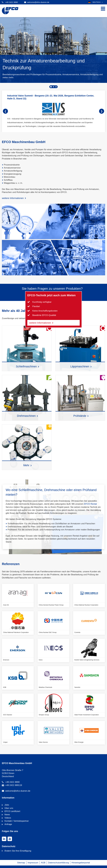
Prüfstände (80, 416)
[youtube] (10, 839)
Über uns (9, 808)
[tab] (51, 87)
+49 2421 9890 (12, 2)
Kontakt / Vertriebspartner (16, 821)
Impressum (33, 863)
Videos (7, 818)
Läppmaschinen (80, 367)
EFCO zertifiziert (12, 811)
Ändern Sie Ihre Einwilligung (18, 851)
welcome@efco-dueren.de (38, 2)
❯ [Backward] (102, 111)
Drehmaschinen (26, 416)
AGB (43, 863)
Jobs (6, 805)
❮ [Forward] (5, 111)
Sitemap (21, 863)
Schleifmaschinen (26, 367)
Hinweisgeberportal (81, 863)
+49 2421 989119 (14, 785)
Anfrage (8, 824)
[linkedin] (4, 839)
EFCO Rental (90, 504)
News (7, 815)
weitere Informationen (13, 198)
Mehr (26, 465)
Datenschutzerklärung (58, 863)
